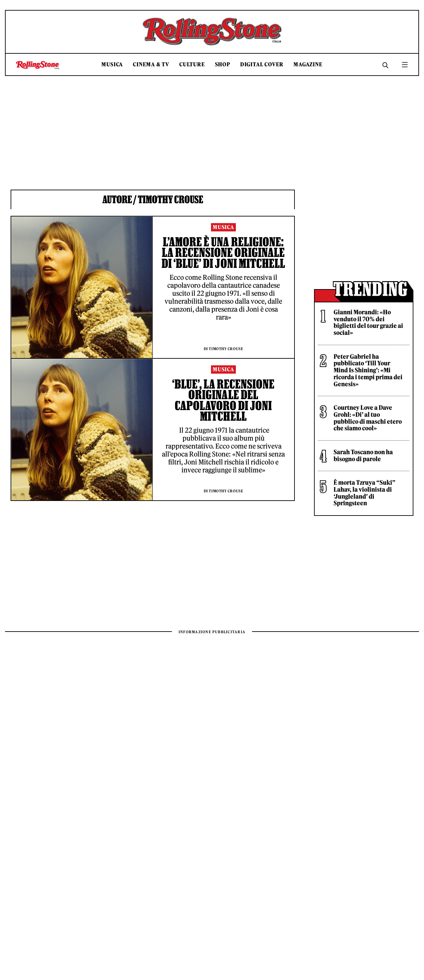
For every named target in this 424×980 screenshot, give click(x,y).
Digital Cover (262, 64)
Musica (112, 64)
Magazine (308, 64)
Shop (223, 64)
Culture (192, 64)
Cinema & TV (151, 64)
